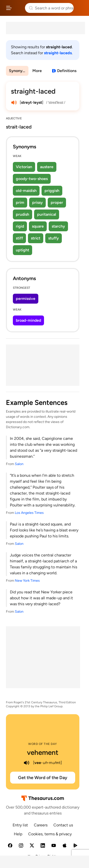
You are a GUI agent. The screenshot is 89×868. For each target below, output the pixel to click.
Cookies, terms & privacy (50, 834)
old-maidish (26, 191)
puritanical (47, 214)
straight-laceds (58, 53)
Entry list (20, 825)
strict (36, 238)
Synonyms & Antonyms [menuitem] (19, 71)
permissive (26, 299)
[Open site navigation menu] (9, 8)
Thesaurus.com (18, 8)
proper (57, 202)
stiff (19, 238)
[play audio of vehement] (27, 763)
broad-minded (28, 320)
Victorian (24, 167)
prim (20, 202)
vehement (43, 752)
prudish (22, 214)
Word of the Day (43, 744)
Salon (19, 464)
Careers (41, 825)
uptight (22, 250)
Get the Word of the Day (43, 778)
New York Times (27, 581)
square (38, 226)
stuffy (54, 238)
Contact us (63, 825)
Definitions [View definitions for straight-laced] (67, 71)
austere (47, 167)
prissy (37, 202)
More (37, 71)
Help (18, 834)
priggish (52, 191)
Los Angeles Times (29, 513)
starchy (58, 226)
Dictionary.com (80, 8)
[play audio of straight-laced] (14, 103)
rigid (20, 226)
